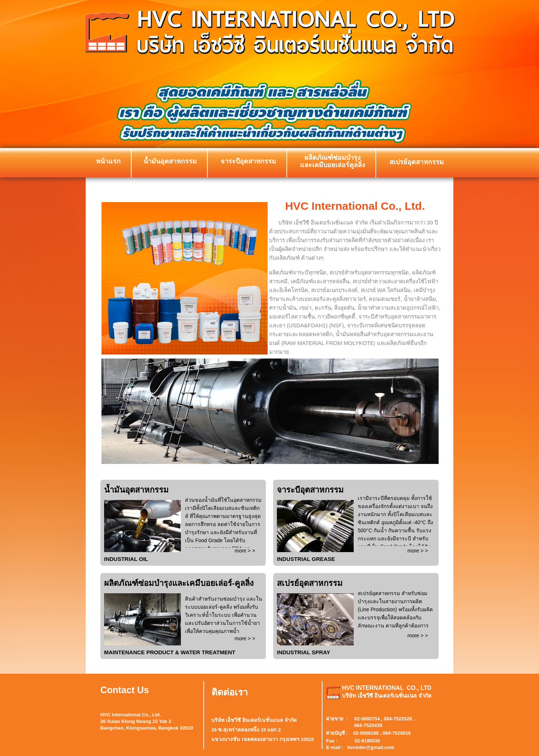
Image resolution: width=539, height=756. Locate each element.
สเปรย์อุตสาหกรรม (417, 162)
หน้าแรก (108, 161)
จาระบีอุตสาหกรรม (248, 161)
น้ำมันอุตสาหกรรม (170, 161)
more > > (245, 551)
